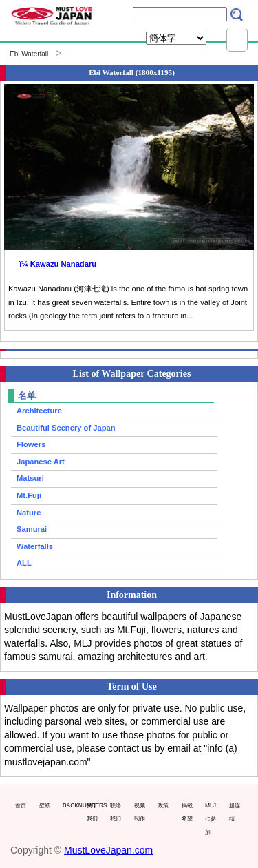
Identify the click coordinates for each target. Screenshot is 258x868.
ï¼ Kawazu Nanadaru (58, 264)
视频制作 (140, 812)
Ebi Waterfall (29, 54)
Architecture (39, 411)
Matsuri (30, 478)
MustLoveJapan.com (108, 850)
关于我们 (92, 812)
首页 (21, 805)
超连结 (235, 812)
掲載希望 (187, 812)
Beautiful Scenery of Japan (66, 428)
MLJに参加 (211, 819)
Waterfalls (35, 546)
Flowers (31, 444)
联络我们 (116, 812)
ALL (24, 563)
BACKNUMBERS (72, 805)
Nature (29, 513)
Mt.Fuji (29, 495)
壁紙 (45, 805)
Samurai (32, 529)
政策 (163, 805)
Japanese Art (41, 462)
